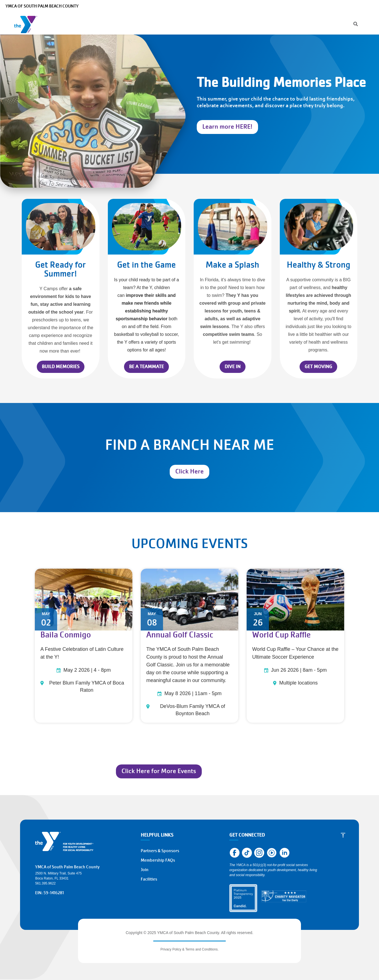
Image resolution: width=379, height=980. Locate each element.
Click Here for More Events (159, 771)
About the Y (228, 23)
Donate (339, 23)
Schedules (162, 23)
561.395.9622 (45, 883)
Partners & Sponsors (160, 851)
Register (308, 23)
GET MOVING (318, 367)
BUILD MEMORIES (61, 367)
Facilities (149, 879)
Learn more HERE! (227, 127)
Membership (126, 23)
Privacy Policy (171, 949)
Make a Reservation (321, 6)
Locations (193, 23)
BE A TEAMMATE (146, 367)
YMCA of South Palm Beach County (42, 6)
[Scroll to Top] (343, 835)
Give (258, 23)
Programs (87, 23)
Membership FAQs (158, 860)
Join (364, 23)
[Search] (235, 6)
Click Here (189, 471)
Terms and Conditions (201, 949)
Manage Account (264, 6)
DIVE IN (233, 367)
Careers (291, 6)
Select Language (359, 6)
